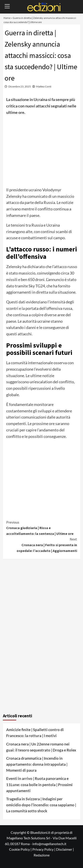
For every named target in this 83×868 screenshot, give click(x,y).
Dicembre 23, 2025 (20, 86)
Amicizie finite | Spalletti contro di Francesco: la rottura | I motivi (35, 733)
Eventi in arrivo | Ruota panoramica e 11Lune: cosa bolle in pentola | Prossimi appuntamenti (39, 784)
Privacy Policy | (44, 849)
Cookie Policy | (21, 849)
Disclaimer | (65, 849)
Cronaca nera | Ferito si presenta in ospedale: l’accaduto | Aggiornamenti (42, 545)
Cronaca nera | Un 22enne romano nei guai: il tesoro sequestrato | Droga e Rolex (41, 747)
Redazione (42, 855)
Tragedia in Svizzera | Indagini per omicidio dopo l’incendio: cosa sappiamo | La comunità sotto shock (41, 805)
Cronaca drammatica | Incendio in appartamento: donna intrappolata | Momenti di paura (37, 764)
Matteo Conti (44, 86)
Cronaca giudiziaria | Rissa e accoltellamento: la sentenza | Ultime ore (42, 528)
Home (7, 18)
